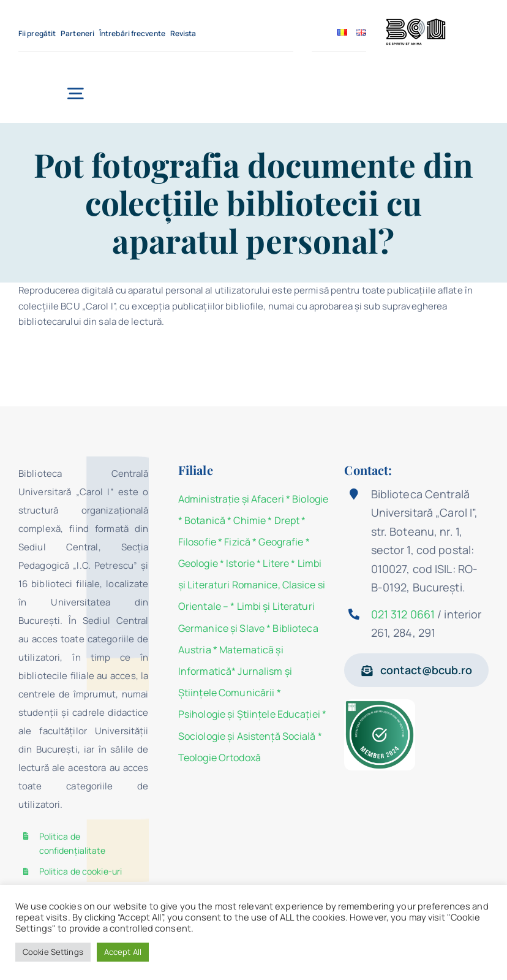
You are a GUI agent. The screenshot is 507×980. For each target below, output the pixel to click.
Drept (287, 520)
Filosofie (197, 542)
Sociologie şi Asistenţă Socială (247, 736)
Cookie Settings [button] (53, 952)
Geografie (281, 542)
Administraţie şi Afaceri (231, 499)
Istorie (240, 563)
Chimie (250, 520)
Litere (276, 563)
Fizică (237, 542)
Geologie (198, 563)
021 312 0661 (403, 614)
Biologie (310, 499)
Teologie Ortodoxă (220, 758)
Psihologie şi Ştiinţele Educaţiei (249, 714)
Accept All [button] (123, 952)
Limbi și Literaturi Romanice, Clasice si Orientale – (252, 585)
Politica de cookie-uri (81, 871)
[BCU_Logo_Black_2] (416, 22)
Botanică (205, 520)
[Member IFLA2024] (379, 704)
